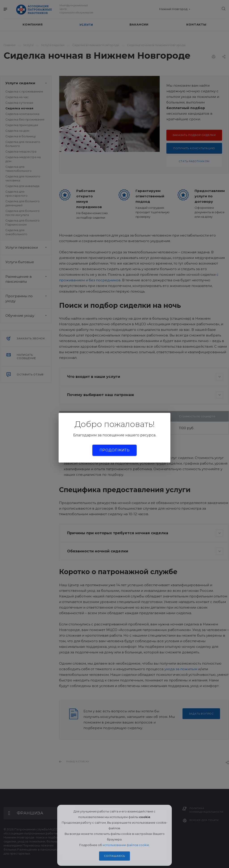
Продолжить (114, 450)
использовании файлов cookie (126, 845)
